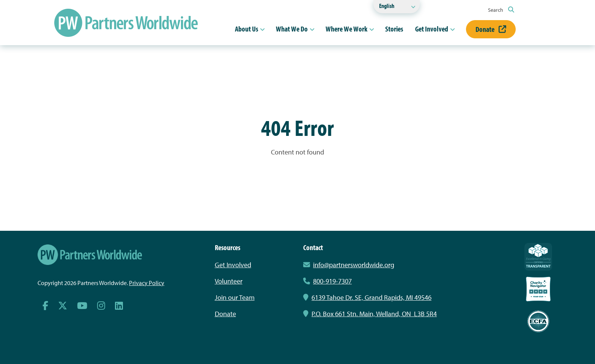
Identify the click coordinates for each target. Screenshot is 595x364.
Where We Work (346, 29)
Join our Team (235, 297)
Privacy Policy (147, 283)
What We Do (292, 29)
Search (501, 10)
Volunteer (229, 281)
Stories (394, 29)
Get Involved (432, 29)
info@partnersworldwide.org (354, 265)
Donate (491, 29)
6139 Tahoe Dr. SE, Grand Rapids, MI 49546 (367, 297)
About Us (246, 29)
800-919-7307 (327, 281)
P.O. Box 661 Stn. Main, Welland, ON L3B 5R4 (370, 314)
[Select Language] (397, 7)
